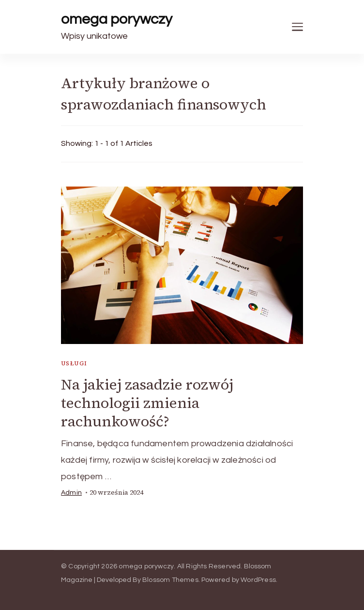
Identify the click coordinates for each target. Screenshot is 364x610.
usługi (74, 363)
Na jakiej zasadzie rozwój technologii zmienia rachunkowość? (147, 403)
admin (71, 493)
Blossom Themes (170, 580)
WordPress (258, 580)
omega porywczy (117, 19)
